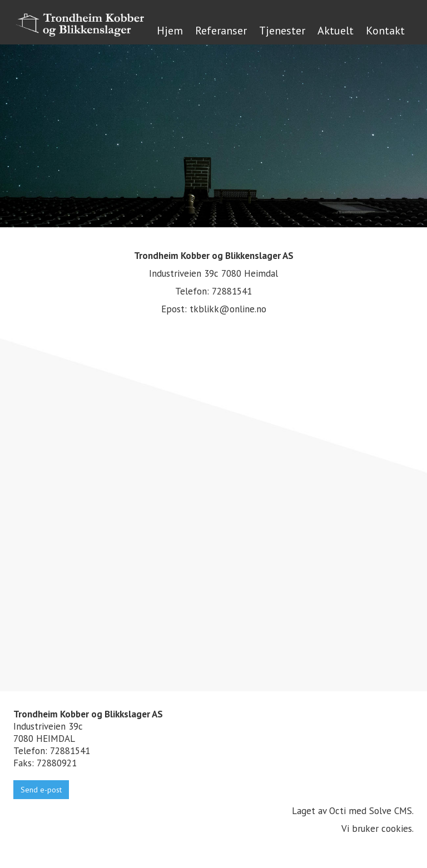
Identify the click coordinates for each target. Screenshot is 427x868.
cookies (397, 829)
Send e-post (41, 790)
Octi (337, 811)
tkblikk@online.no (228, 309)
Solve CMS (391, 811)
